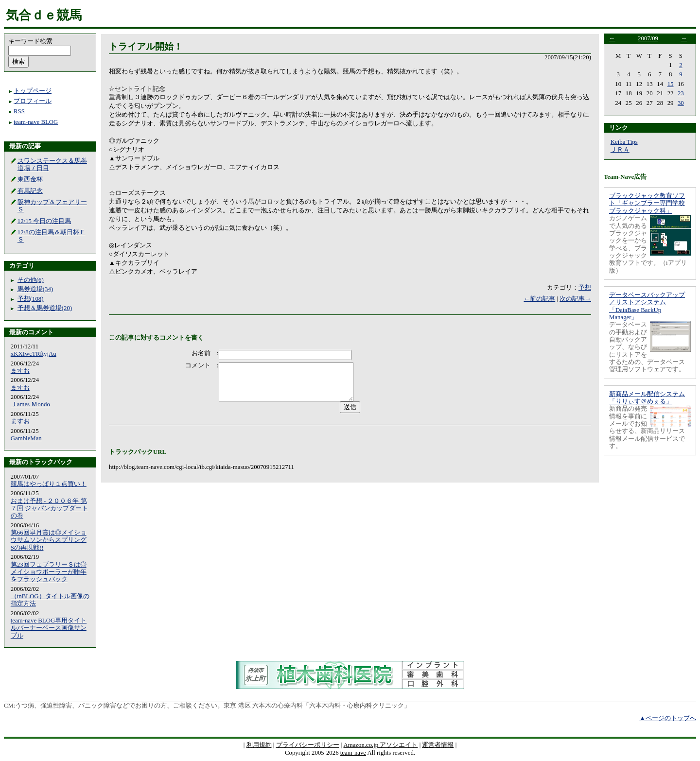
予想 (585, 288)
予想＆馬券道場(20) (45, 308)
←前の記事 (539, 299)
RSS (19, 111)
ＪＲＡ (620, 150)
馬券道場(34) (35, 289)
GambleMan (26, 438)
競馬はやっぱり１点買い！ (49, 484)
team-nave (353, 753)
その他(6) (31, 280)
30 (681, 103)
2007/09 (648, 38)
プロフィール (33, 101)
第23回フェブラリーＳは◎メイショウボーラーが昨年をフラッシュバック (49, 572)
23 (681, 93)
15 (671, 84)
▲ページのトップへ (668, 718)
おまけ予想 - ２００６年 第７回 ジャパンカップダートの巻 (49, 509)
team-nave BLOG (36, 122)
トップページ (33, 91)
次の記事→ (575, 299)
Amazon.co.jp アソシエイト (380, 745)
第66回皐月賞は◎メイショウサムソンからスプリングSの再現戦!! (49, 540)
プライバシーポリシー (308, 745)
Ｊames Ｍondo (30, 404)
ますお (20, 371)
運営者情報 (438, 745)
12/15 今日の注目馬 (44, 221)
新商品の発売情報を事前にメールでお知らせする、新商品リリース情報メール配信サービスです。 (647, 427)
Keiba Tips (624, 142)
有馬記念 (30, 191)
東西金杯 (30, 179)
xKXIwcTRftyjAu (34, 354)
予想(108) (31, 299)
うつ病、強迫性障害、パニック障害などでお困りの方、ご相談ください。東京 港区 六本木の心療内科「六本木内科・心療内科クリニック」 (212, 706)
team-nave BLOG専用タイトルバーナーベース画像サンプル (49, 628)
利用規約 (259, 745)
